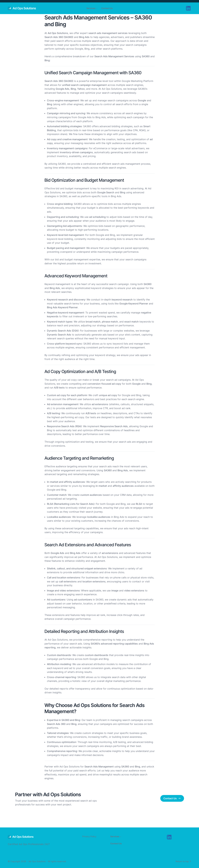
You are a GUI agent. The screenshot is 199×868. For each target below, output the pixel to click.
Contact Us (172, 798)
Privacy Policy (89, 836)
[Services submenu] (97, 8)
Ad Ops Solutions (24, 8)
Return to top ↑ (183, 861)
